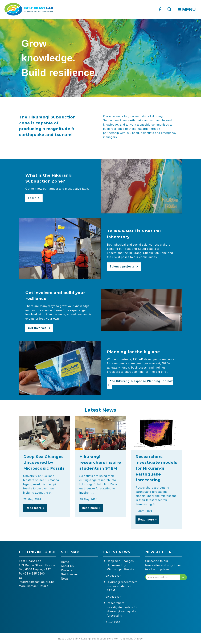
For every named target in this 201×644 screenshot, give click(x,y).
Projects (67, 570)
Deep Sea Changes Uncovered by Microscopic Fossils (120, 565)
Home (65, 562)
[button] (183, 577)
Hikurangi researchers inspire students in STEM (122, 586)
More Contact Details (34, 586)
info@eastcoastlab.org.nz (37, 582)
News (65, 579)
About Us (67, 566)
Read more (35, 508)
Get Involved (70, 574)
